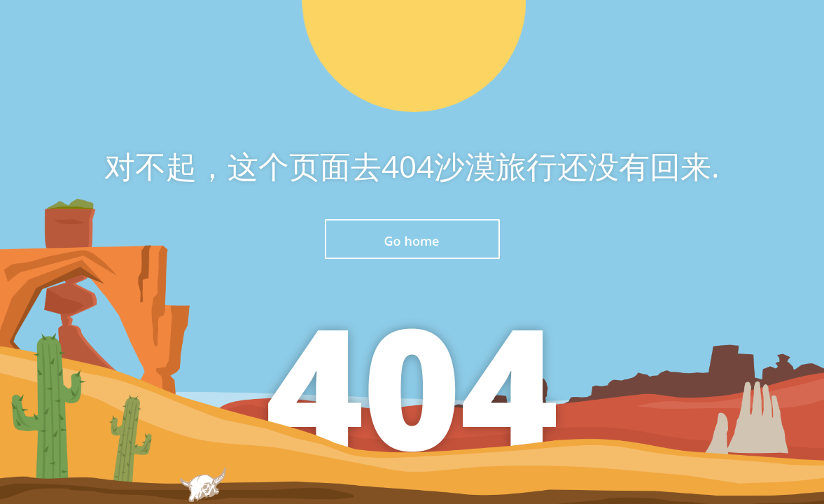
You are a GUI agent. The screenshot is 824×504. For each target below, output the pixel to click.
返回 (412, 239)
